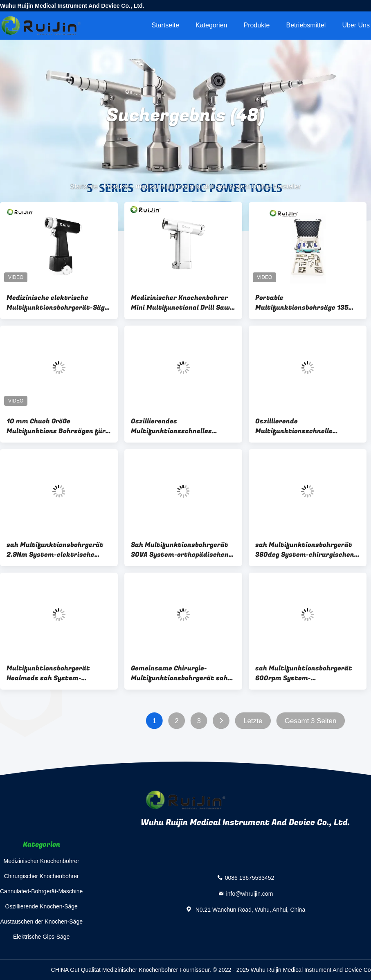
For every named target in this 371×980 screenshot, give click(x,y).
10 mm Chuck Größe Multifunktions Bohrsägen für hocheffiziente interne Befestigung (56, 426)
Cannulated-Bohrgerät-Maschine (41, 891)
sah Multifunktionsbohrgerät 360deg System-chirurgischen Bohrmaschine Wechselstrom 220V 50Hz (305, 550)
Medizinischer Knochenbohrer (42, 861)
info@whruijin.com (250, 893)
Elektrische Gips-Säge (42, 937)
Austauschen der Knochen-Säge (41, 922)
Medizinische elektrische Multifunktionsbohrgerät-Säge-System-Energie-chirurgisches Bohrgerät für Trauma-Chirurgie (59, 303)
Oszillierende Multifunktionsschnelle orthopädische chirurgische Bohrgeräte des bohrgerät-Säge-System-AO (300, 426)
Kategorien (211, 25)
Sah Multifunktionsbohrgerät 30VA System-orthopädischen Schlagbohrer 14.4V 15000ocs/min (180, 550)
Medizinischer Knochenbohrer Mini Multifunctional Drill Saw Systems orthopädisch (180, 303)
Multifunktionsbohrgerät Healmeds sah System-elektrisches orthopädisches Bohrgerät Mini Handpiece (54, 673)
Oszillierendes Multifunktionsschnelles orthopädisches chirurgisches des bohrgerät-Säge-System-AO (183, 426)
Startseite (165, 25)
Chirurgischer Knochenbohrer (42, 876)
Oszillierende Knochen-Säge (41, 906)
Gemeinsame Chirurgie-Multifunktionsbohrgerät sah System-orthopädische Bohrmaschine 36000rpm (179, 673)
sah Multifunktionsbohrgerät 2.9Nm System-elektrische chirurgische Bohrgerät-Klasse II (57, 550)
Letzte (253, 721)
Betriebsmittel (306, 25)
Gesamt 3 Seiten (311, 721)
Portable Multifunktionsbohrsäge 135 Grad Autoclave (302, 303)
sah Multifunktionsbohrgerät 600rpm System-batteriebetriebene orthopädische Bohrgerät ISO (304, 673)
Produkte (256, 25)
